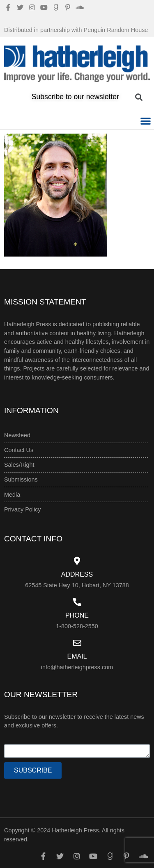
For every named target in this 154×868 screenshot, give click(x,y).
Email (77, 656)
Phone (77, 615)
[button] (146, 121)
